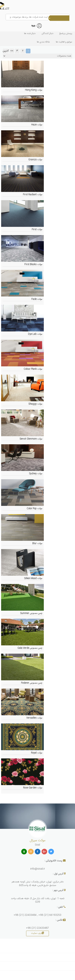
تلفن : (60, 907)
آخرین (6, 51)
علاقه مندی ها (43, 42)
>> (12, 51)
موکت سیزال (37, 840)
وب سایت (37, 933)
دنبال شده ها (30, 33)
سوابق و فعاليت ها (64, 42)
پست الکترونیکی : (53, 861)
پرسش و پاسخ (66, 33)
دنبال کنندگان (47, 33)
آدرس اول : (58, 874)
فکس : (59, 920)
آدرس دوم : (58, 891)
